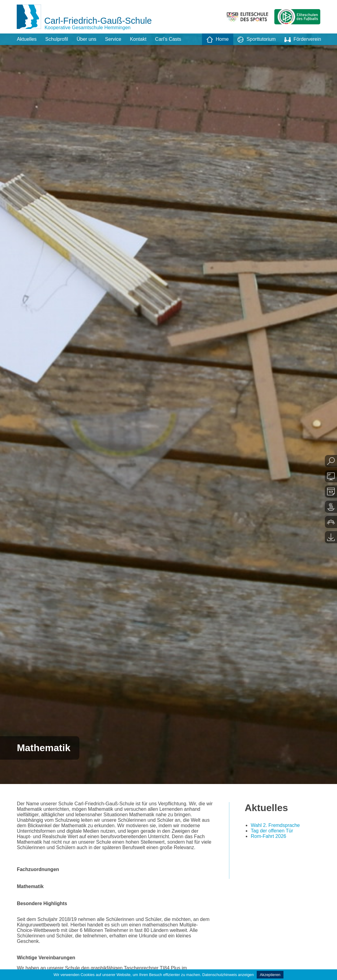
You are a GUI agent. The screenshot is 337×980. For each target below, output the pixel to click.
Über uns (87, 39)
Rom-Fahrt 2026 (268, 836)
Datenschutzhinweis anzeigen (228, 975)
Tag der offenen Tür (272, 831)
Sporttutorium (256, 40)
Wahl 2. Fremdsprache (275, 825)
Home (218, 40)
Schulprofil (57, 39)
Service (113, 39)
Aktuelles (27, 39)
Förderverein (303, 40)
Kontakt (138, 39)
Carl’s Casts (168, 39)
